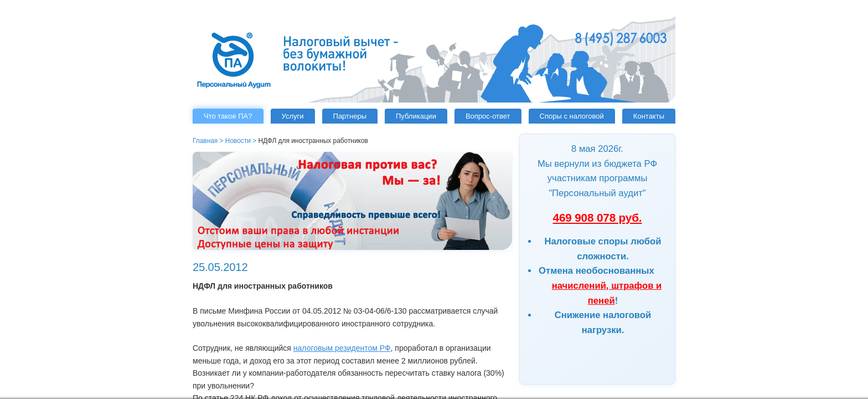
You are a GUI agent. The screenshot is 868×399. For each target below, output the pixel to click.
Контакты (649, 116)
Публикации (416, 116)
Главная (205, 141)
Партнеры (350, 116)
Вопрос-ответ (488, 116)
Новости (238, 141)
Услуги (293, 116)
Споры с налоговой (572, 116)
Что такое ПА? (228, 116)
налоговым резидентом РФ (342, 348)
